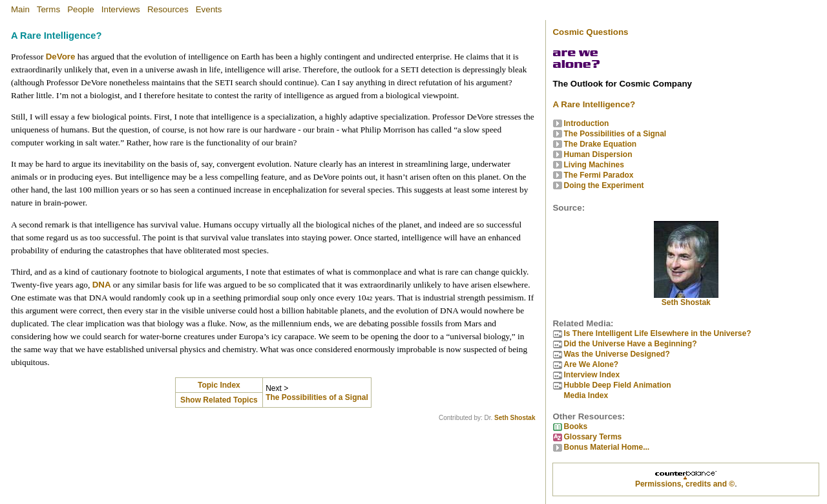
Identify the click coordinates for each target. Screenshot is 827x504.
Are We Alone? (591, 364)
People (81, 9)
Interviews (121, 9)
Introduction (586, 123)
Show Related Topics (219, 400)
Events (209, 9)
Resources (168, 9)
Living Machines (593, 165)
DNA (102, 285)
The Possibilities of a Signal (317, 397)
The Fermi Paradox (598, 175)
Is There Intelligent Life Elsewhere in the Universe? (657, 333)
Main (20, 9)
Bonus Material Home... (606, 447)
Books (575, 426)
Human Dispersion (598, 154)
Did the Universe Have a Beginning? (630, 344)
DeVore (61, 57)
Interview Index (591, 375)
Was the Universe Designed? (616, 354)
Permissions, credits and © (685, 484)
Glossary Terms (592, 437)
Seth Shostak (515, 418)
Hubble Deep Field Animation (617, 385)
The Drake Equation (600, 144)
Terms (48, 9)
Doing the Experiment (603, 185)
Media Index (586, 395)
